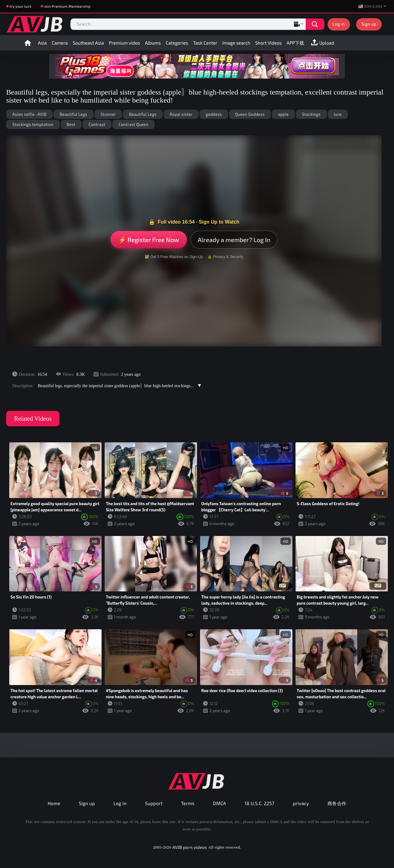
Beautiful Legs (73, 114)
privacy (301, 803)
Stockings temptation (33, 124)
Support (154, 803)
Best (71, 124)
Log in (339, 24)
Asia (42, 43)
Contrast (97, 124)
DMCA (220, 803)
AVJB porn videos (190, 847)
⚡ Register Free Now (149, 240)
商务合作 (337, 803)
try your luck (20, 6)
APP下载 (295, 43)
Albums (153, 43)
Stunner (108, 114)
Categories (177, 43)
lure (338, 114)
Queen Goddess (250, 114)
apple (283, 114)
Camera (60, 43)
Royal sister (181, 114)
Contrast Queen (133, 124)
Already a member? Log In (234, 240)
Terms (188, 803)
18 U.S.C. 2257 (260, 803)
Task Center (205, 43)
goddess (214, 114)
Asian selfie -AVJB (29, 114)
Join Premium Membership (67, 6)
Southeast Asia (88, 43)
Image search (236, 43)
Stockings (311, 114)
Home (28, 43)
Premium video (125, 43)
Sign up (369, 24)
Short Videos (268, 43)
